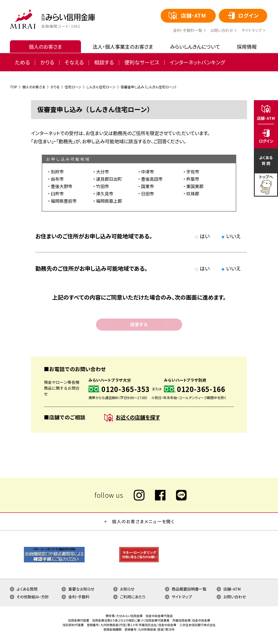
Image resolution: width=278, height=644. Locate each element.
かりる (47, 62)
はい (202, 236)
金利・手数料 (79, 597)
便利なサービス (142, 62)
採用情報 (247, 47)
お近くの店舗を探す (132, 418)
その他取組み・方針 (33, 597)
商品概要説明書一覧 (189, 589)
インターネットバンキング (197, 62)
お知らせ (127, 589)
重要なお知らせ (81, 589)
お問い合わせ (222, 30)
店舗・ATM (232, 589)
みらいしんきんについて (195, 47)
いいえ (231, 236)
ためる (23, 62)
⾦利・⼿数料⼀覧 (188, 30)
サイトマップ (252, 30)
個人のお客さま (45, 47)
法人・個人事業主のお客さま (123, 47)
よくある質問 (27, 589)
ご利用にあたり (133, 597)
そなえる (74, 62)
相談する (104, 62)
